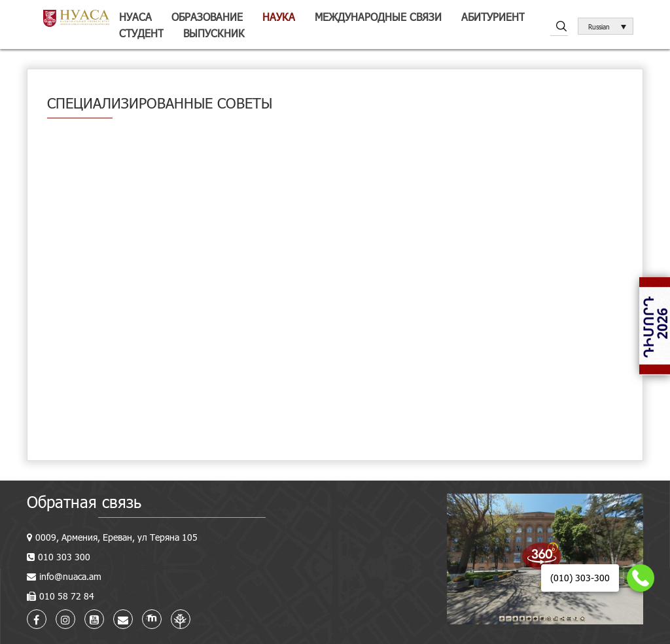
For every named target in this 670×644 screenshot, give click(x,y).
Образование (207, 17)
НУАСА (135, 17)
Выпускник (214, 33)
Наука (279, 17)
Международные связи (378, 17)
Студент (141, 33)
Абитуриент (493, 17)
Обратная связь (84, 502)
